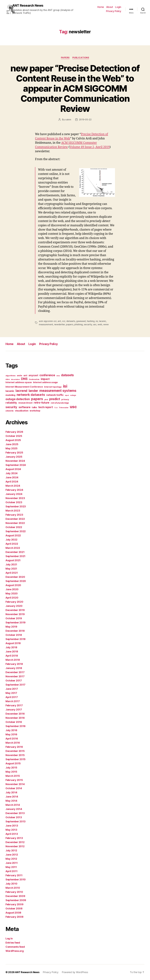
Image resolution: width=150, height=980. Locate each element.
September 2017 (15, 685)
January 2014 (14, 809)
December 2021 (15, 552)
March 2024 (13, 486)
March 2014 (13, 805)
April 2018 (12, 656)
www (106, 324)
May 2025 (12, 448)
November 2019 (15, 614)
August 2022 (13, 535)
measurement (46, 324)
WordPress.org (15, 951)
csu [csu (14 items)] (58, 376)
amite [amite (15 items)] (20, 376)
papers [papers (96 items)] (37, 399)
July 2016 (11, 730)
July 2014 (11, 792)
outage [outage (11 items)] (73, 395)
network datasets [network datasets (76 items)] (31, 395)
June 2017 (12, 689)
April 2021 (12, 573)
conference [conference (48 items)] (47, 375)
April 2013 (12, 834)
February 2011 (14, 875)
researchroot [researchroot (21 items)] (25, 403)
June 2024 (12, 477)
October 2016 (14, 722)
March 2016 (13, 743)
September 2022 (16, 531)
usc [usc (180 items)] (73, 407)
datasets (71, 321)
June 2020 (12, 589)
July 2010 (11, 884)
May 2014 (11, 801)
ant (59, 321)
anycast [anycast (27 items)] (33, 375)
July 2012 (11, 850)
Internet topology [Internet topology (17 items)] (53, 387)
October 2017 (14, 681)
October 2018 (14, 635)
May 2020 (12, 593)
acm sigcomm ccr (48, 321)
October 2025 (14, 436)
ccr (64, 321)
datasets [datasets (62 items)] (67, 375)
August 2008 (13, 913)
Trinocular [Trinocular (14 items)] (64, 407)
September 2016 (16, 726)
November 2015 (15, 755)
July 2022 (11, 540)
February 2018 (14, 664)
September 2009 (16, 900)
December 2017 (15, 672)
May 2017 (11, 693)
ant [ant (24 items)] (25, 375)
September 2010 (16, 879)
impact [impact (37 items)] (45, 379)
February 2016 (14, 747)
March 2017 (13, 701)
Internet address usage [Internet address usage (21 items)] (45, 382)
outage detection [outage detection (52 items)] (18, 399)
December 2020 (15, 577)
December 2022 (15, 519)
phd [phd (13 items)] (46, 400)
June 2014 (12, 797)
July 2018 (11, 647)
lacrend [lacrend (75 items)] (21, 391)
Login (118, 7)
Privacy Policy (114, 11)
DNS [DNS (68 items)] (24, 379)
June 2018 (12, 652)
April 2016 (12, 739)
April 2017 (12, 697)
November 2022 (15, 523)
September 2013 (16, 821)
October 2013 (14, 817)
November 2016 (15, 718)
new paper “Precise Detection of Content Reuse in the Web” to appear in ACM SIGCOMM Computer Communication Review (75, 88)
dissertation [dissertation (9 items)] (15, 379)
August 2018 (13, 643)
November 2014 (15, 784)
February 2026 (14, 432)
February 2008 (14, 917)
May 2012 (11, 859)
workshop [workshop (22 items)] (35, 411)
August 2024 (13, 469)
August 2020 (13, 585)
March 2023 (13, 511)
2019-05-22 (85, 120)
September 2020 (16, 581)
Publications (81, 58)
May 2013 (11, 830)
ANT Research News (28, 6)
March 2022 (13, 548)
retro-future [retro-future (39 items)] (42, 403)
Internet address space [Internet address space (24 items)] (19, 382)
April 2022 (12, 544)
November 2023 (15, 498)
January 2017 (14, 710)
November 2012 (15, 846)
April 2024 (12, 482)
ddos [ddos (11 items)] (8, 379)
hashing (91, 321)
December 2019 (15, 610)
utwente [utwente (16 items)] (10, 411)
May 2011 (11, 867)
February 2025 (14, 453)
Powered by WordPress (75, 972)
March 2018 (13, 660)
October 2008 (14, 908)
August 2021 (13, 560)
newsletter (60, 324)
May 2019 (11, 627)
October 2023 (14, 502)
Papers (65, 58)
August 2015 (13, 763)
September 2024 (16, 465)
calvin (68, 120)
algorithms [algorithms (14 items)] (10, 376)
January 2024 (14, 494)
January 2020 (14, 606)
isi (97, 321)
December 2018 (15, 631)
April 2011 (11, 871)
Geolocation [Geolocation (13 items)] (34, 379)
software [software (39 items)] (25, 407)
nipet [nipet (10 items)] (67, 395)
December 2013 (15, 813)
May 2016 (11, 734)
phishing (79, 324)
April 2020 (12, 598)
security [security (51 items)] (11, 407)
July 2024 (12, 473)
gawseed (81, 321)
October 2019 (14, 618)
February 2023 (14, 515)
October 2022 (14, 527)
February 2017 (14, 705)
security (88, 324)
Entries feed (13, 943)
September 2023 (16, 506)
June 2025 (12, 444)
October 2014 (14, 788)
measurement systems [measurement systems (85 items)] (58, 391)
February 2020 (14, 602)
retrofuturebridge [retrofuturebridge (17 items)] (60, 403)
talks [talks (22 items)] (34, 407)
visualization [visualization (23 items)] (22, 411)
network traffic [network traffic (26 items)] (55, 395)
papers (70, 324)
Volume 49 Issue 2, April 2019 (90, 147)
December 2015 (15, 751)
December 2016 (15, 714)
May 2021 (11, 569)
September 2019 (16, 622)
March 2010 (13, 888)
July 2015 (11, 768)
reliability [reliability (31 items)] (11, 403)
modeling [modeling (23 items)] (10, 395)
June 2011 (12, 863)
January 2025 (14, 457)
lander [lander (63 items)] (33, 391)
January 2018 (14, 668)
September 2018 (16, 639)
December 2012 (15, 842)
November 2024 (15, 461)
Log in (9, 938)
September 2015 (16, 759)
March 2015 (13, 776)
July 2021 (11, 564)
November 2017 (15, 676)
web (100, 324)
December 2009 (15, 896)
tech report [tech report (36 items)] (46, 407)
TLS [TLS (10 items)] (56, 408)
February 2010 (14, 892)
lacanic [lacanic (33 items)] (10, 391)
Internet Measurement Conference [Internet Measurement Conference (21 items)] (24, 387)
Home (101, 7)
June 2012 (12, 855)
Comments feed (15, 947)
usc (95, 324)
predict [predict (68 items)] (55, 399)
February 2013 (14, 838)
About (110, 7)
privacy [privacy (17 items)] (65, 399)
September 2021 (15, 556)
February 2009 (14, 904)
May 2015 (11, 772)
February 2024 (14, 490)
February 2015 (14, 780)
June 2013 (12, 826)
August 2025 (13, 440)
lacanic (103, 321)
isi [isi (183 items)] (65, 386)
